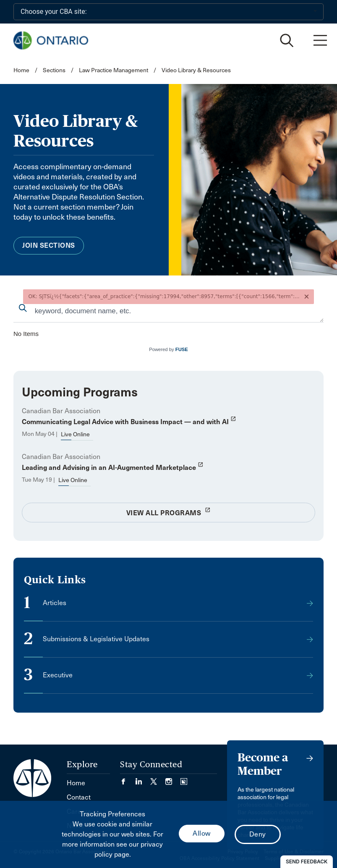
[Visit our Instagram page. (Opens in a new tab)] (173, 779)
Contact (79, 797)
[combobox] (168, 312)
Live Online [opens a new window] (75, 434)
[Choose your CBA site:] (168, 12)
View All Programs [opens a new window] (169, 512)
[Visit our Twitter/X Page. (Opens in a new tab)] (158, 779)
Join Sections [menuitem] (49, 245)
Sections (55, 70)
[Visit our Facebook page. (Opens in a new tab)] (128, 779)
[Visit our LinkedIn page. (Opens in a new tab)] (143, 779)
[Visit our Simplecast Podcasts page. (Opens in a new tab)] (184, 779)
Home (21, 70)
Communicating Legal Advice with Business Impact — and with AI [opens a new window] (129, 422)
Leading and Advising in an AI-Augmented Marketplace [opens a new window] (113, 468)
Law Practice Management (114, 70)
